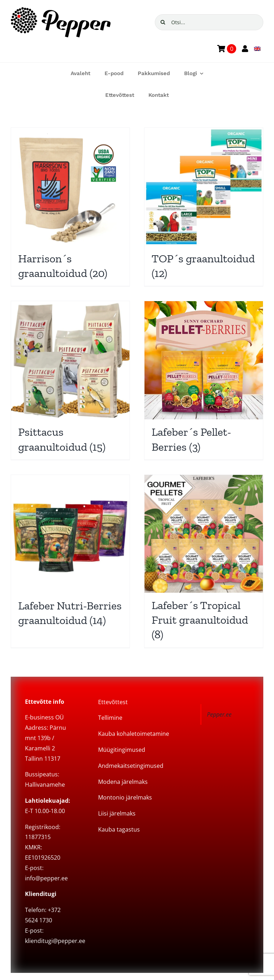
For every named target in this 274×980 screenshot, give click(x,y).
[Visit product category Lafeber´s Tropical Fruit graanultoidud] (204, 561)
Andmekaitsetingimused (131, 766)
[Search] (163, 22)
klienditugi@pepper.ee (55, 941)
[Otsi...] (209, 22)
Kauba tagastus (119, 829)
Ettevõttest (113, 702)
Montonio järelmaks (125, 797)
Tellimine (110, 718)
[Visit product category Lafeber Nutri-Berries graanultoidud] (70, 554)
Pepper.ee (219, 714)
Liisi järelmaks (117, 813)
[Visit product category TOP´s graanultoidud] (204, 207)
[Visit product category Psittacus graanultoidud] (70, 380)
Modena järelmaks (123, 782)
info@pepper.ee (46, 878)
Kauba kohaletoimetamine (134, 734)
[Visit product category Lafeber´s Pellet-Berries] (204, 380)
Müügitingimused (122, 750)
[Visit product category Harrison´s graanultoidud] (70, 207)
